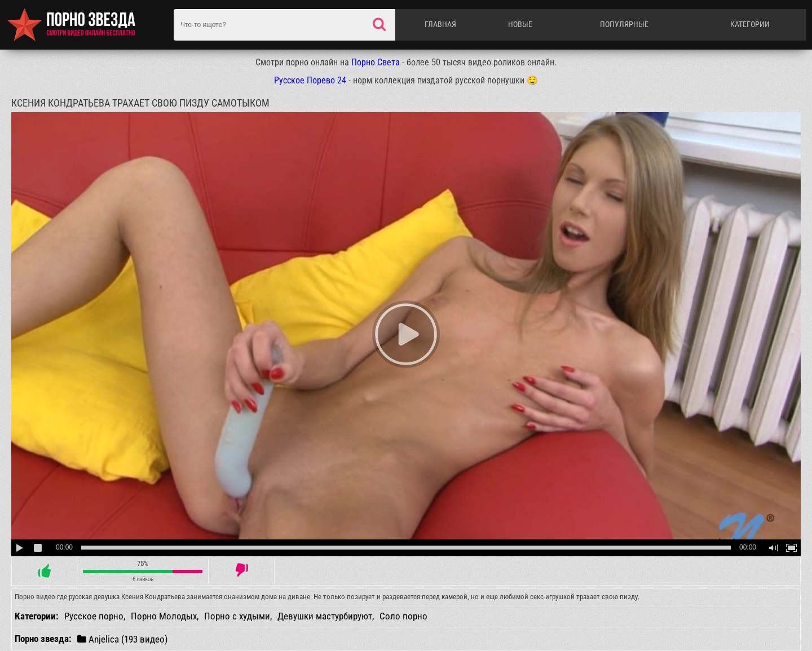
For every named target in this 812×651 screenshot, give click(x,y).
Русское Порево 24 (310, 80)
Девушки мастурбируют (325, 616)
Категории (750, 24)
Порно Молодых (164, 616)
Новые (520, 24)
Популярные (624, 24)
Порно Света (376, 62)
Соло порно (403, 616)
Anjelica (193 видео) (122, 639)
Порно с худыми (237, 616)
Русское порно (94, 616)
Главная (440, 24)
